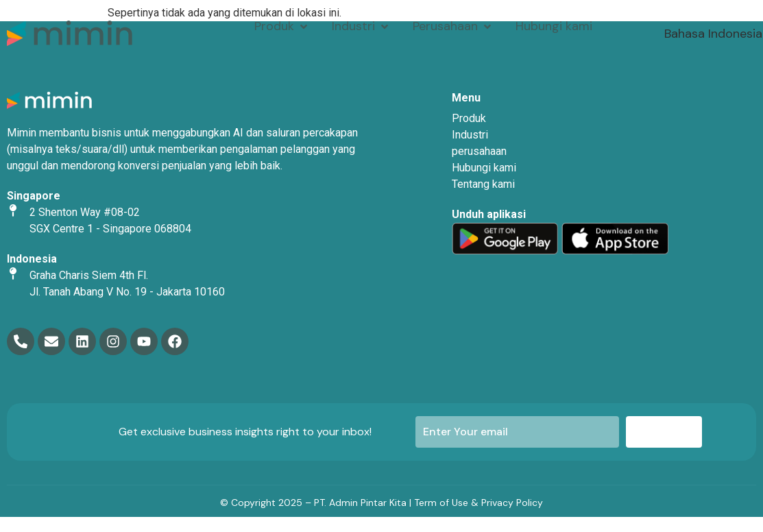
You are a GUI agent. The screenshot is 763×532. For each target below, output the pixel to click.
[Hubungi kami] (554, 26)
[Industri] (361, 26)
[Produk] (282, 26)
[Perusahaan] (453, 26)
